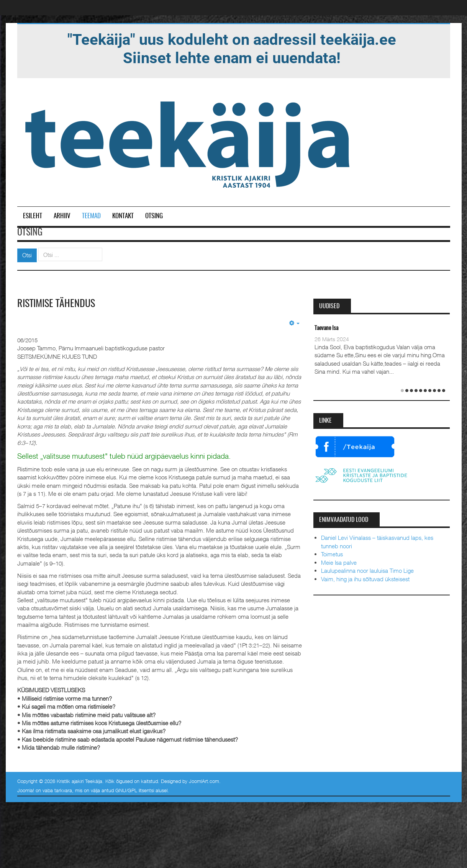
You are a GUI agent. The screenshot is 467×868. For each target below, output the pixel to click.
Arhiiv (62, 216)
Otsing (154, 216)
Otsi (27, 255)
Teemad (91, 216)
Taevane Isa (326, 328)
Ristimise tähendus (56, 304)
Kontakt (123, 216)
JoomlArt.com (204, 781)
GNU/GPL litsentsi (135, 790)
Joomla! (26, 790)
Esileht (33, 216)
